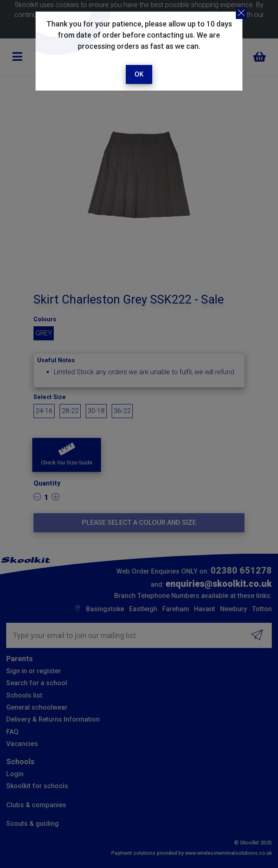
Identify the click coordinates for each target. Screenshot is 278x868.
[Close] (241, 13)
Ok (139, 74)
